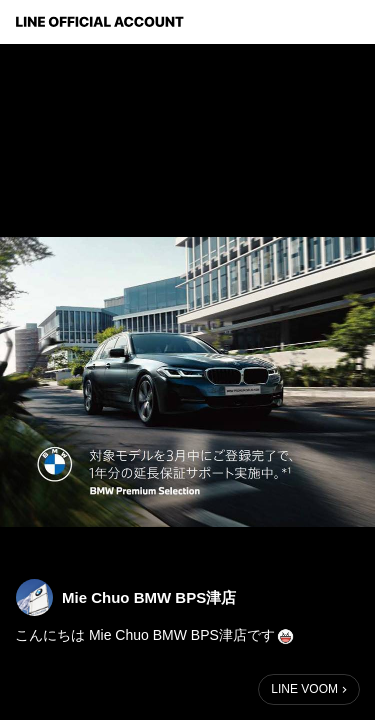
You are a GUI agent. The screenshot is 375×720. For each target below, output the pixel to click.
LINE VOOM (304, 689)
